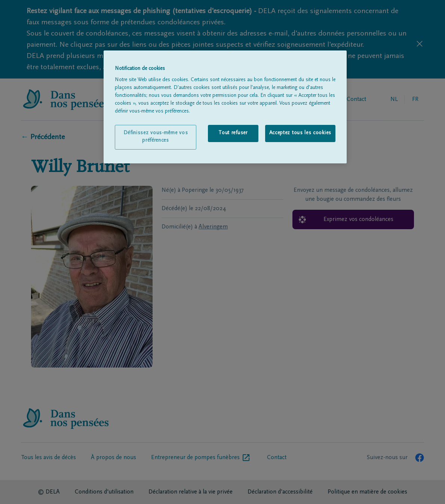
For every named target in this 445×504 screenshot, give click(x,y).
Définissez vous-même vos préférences (156, 137)
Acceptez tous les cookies (300, 133)
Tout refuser (233, 133)
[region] (225, 107)
